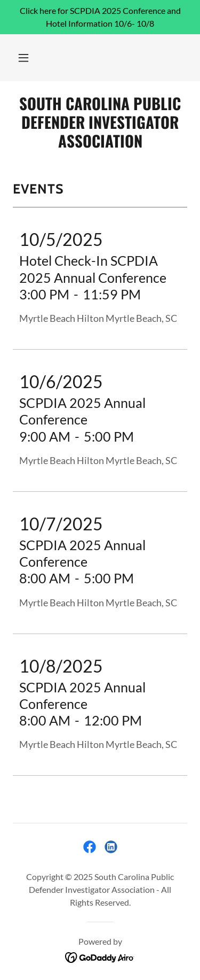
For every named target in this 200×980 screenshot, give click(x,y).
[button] (23, 58)
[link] (100, 122)
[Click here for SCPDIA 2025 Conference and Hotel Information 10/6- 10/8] (100, 17)
